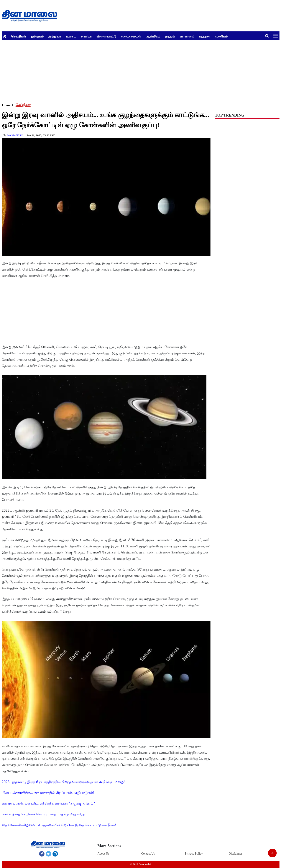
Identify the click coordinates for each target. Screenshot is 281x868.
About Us (103, 854)
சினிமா (86, 36)
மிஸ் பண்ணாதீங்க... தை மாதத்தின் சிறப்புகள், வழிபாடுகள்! (48, 793)
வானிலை (187, 36)
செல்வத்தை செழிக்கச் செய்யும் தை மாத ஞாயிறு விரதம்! (45, 814)
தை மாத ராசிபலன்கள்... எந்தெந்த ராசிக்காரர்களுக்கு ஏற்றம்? (48, 803)
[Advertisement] (132, 70)
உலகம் (71, 36)
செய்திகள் (19, 36)
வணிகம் (221, 36)
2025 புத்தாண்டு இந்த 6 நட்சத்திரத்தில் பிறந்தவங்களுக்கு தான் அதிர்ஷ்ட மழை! (63, 782)
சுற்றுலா (205, 36)
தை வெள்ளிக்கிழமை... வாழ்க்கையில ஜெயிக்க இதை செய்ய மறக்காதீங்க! (59, 825)
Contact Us (148, 854)
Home (6, 105)
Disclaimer (235, 854)
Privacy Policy (194, 854)
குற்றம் (170, 36)
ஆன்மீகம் (153, 36)
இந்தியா (55, 36)
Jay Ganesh (15, 135)
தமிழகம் (37, 36)
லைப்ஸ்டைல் (131, 36)
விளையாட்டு (106, 36)
